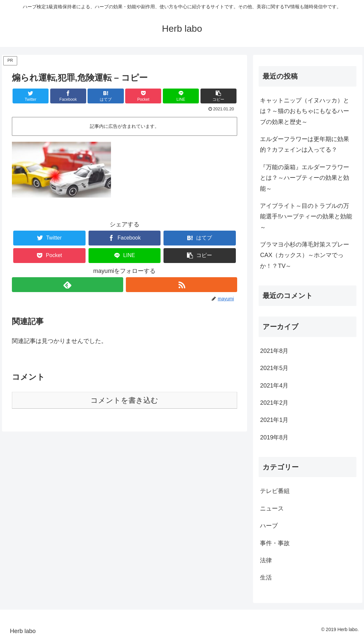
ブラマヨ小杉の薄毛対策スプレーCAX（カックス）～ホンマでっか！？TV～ (305, 255)
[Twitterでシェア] (31, 96)
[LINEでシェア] (181, 96)
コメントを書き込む (124, 400)
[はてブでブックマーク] (106, 96)
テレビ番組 (275, 491)
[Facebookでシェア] (68, 96)
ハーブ (269, 526)
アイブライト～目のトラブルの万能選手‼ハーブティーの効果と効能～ (306, 217)
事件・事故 (275, 543)
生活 (266, 578)
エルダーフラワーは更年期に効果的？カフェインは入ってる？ (305, 144)
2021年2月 (274, 403)
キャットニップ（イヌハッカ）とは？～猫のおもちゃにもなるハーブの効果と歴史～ (305, 111)
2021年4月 (274, 386)
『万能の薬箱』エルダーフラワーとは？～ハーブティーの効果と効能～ (305, 178)
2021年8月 (274, 351)
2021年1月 (274, 420)
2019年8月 (274, 437)
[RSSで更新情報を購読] (182, 285)
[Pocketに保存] (143, 96)
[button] (218, 96)
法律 (266, 560)
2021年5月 (274, 368)
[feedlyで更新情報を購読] (68, 285)
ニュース (272, 508)
